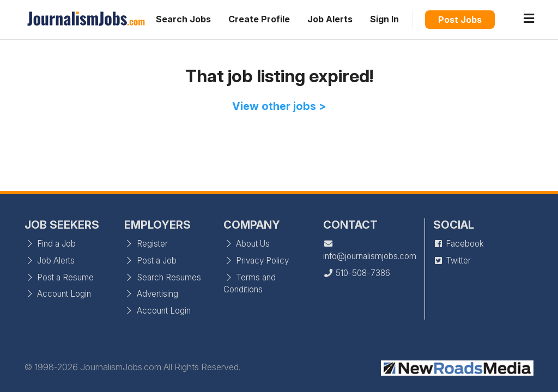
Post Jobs (460, 20)
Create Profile (259, 19)
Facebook (459, 244)
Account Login (58, 294)
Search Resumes (163, 277)
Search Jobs (183, 19)
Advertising (151, 294)
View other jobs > (279, 106)
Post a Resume (59, 277)
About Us (247, 244)
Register (146, 244)
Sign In (384, 19)
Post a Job (150, 261)
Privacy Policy (256, 261)
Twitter (452, 261)
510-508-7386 (357, 273)
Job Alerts (330, 19)
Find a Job (50, 244)
